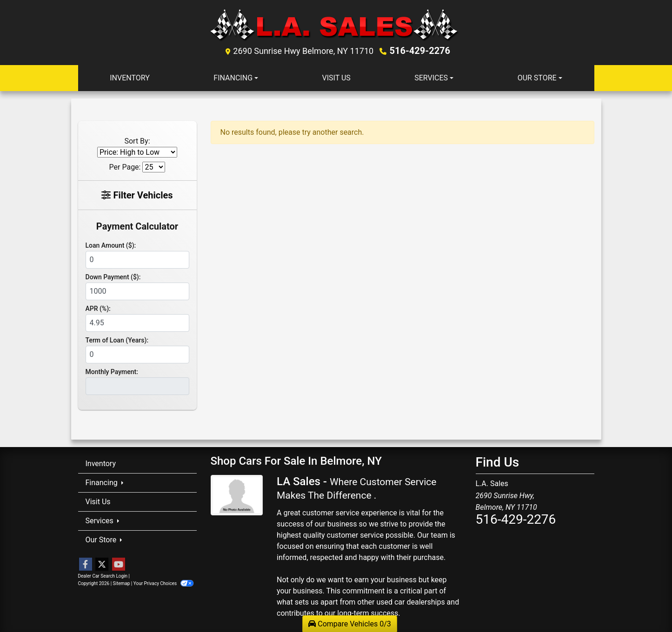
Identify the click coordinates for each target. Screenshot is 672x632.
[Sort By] (137, 152)
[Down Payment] (137, 291)
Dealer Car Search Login (103, 576)
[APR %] (137, 323)
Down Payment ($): (113, 277)
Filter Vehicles (137, 195)
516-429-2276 (420, 51)
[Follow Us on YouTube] (119, 565)
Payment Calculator (137, 226)
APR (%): (98, 309)
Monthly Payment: (112, 372)
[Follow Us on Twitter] (102, 565)
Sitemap (122, 583)
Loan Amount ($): (111, 245)
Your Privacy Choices (163, 583)
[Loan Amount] (137, 260)
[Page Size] (154, 167)
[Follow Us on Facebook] (86, 565)
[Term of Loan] (137, 355)
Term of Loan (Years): (117, 340)
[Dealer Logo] (336, 25)
